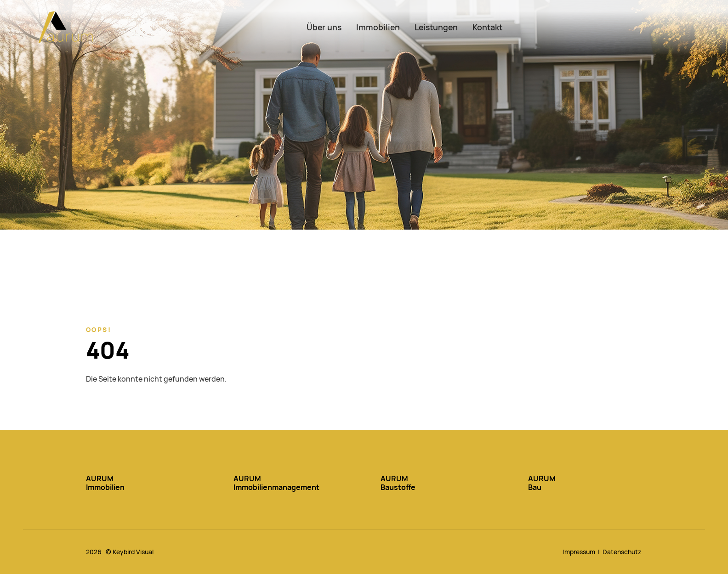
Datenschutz (622, 552)
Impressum (579, 552)
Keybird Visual (133, 552)
